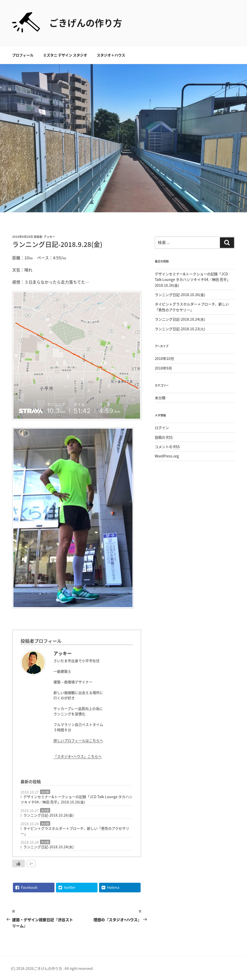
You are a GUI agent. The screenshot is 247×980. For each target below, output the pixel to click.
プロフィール (23, 55)
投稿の (164, 437)
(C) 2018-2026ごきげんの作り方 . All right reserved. (52, 968)
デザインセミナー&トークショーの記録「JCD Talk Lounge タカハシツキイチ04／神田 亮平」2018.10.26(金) (77, 799)
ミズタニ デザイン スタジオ (65, 55)
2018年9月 (163, 368)
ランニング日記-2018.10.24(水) (49, 847)
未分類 (45, 792)
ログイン (162, 428)
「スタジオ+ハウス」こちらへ (78, 756)
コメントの (167, 447)
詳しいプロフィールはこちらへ (78, 740)
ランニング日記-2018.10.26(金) (49, 815)
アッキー (49, 237)
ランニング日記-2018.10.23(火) (180, 329)
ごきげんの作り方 (86, 23)
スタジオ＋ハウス (111, 55)
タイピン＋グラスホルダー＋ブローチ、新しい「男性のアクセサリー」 (75, 831)
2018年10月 (164, 358)
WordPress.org (167, 456)
